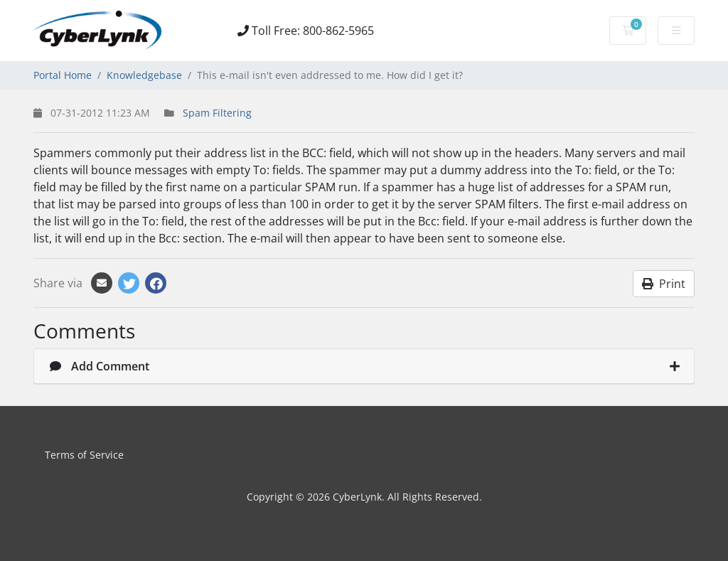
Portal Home (63, 75)
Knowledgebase (144, 75)
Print (664, 284)
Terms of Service (84, 455)
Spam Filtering (217, 113)
